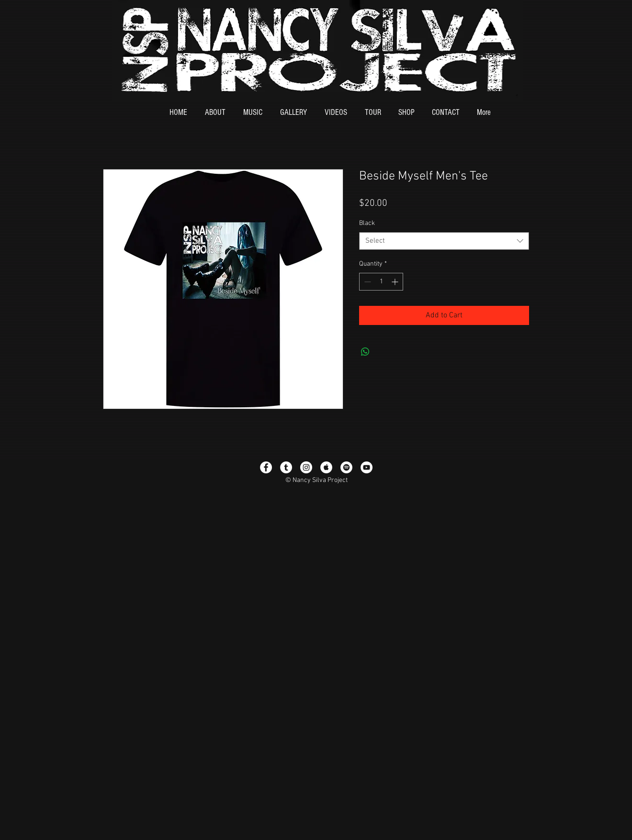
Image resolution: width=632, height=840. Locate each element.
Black (367, 223)
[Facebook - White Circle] (266, 467)
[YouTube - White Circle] (367, 467)
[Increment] (396, 282)
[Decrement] (367, 282)
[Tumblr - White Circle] (286, 467)
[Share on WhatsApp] (365, 352)
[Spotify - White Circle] (346, 467)
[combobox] (444, 241)
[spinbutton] (381, 282)
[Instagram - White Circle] (306, 467)
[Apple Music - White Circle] (326, 467)
